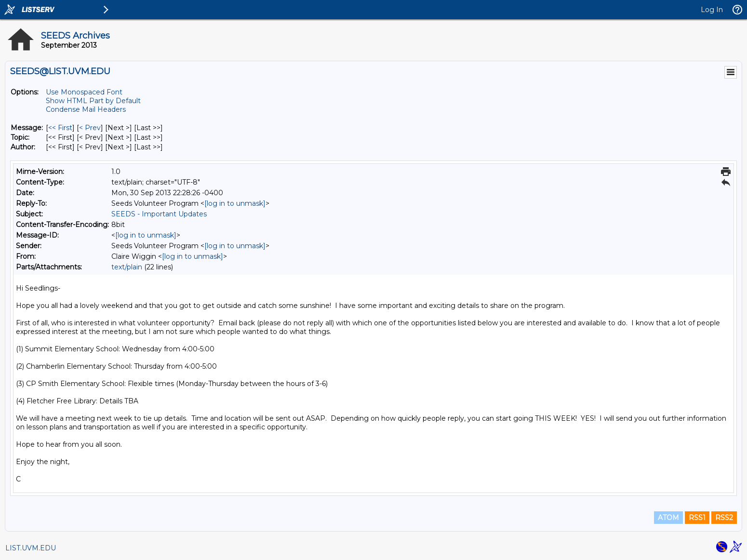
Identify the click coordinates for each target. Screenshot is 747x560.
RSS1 (697, 518)
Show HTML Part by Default (93, 101)
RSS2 (724, 518)
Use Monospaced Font (84, 92)
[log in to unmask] (235, 203)
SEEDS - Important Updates (159, 214)
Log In (712, 10)
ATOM (668, 518)
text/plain (127, 267)
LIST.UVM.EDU (31, 548)
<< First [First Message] (60, 128)
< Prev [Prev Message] (90, 128)
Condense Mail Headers (86, 109)
